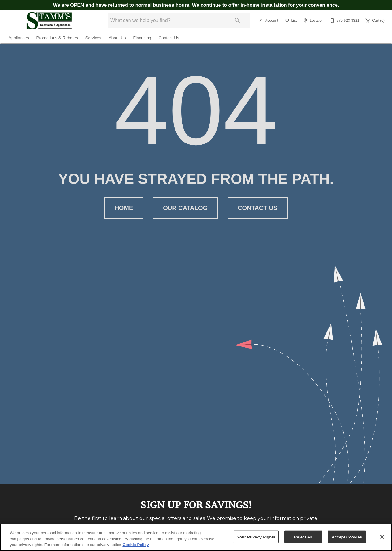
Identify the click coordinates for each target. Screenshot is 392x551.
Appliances (19, 38)
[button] (261, 21)
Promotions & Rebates (57, 38)
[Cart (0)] (374, 21)
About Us (117, 38)
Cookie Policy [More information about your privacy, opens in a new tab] (136, 545)
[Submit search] (237, 21)
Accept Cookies (347, 537)
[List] (290, 21)
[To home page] (49, 21)
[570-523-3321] (344, 21)
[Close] (382, 537)
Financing (142, 38)
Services (93, 38)
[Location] (313, 21)
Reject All (303, 537)
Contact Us (169, 38)
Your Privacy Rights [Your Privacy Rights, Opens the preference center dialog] (256, 537)
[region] (196, 537)
